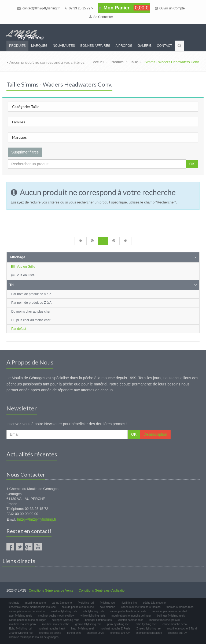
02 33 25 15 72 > (79, 8)
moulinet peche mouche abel (170, 611)
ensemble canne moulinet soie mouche (32, 607)
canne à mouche (62, 603)
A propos (124, 46)
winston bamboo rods (130, 620)
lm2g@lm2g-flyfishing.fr (37, 519)
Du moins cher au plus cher (31, 312)
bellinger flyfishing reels (171, 616)
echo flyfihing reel (146, 624)
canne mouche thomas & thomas (141, 607)
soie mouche (108, 607)
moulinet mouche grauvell (165, 620)
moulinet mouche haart (51, 629)
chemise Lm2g (96, 633)
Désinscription (155, 434)
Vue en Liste (23, 275)
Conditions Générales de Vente (51, 591)
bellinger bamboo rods (99, 620)
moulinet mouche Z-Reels (115, 629)
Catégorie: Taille (26, 107)
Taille (134, 62)
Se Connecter (101, 17)
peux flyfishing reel (118, 624)
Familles (19, 122)
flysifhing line (129, 603)
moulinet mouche (36, 603)
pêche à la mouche (154, 603)
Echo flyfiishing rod (20, 629)
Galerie (145, 46)
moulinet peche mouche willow (56, 616)
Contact (165, 46)
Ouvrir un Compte (170, 8)
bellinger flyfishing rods (65, 620)
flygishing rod (86, 603)
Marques (39, 46)
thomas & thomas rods (180, 607)
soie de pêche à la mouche (78, 607)
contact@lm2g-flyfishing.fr (38, 8)
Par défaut (19, 329)
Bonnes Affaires (95, 46)
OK (192, 164)
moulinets (14, 603)
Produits (17, 46)
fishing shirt (74, 633)
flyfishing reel (108, 603)
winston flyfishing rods (64, 611)
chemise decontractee (149, 633)
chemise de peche (50, 633)
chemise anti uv (177, 633)
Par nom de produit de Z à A (31, 303)
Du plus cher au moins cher (31, 320)
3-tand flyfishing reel (21, 633)
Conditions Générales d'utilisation (102, 591)
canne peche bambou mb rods (128, 611)
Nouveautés (64, 46)
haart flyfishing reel (82, 629)
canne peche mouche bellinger (27, 620)
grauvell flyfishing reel (88, 624)
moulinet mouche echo (56, 624)
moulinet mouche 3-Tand (182, 629)
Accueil (98, 62)
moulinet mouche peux (23, 624)
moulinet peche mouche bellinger (131, 616)
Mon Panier (124, 8)
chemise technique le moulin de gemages (34, 637)
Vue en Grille (23, 267)
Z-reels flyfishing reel (149, 629)
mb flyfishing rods (94, 611)
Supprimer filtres (25, 152)
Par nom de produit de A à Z (31, 294)
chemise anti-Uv (120, 633)
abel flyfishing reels (21, 616)
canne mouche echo (175, 624)
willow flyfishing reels (93, 616)
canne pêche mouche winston (27, 611)
